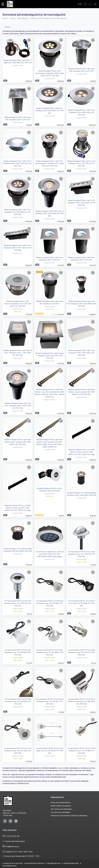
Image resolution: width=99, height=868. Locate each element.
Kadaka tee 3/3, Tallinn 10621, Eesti (17, 852)
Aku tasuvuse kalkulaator (61, 812)
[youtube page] (16, 821)
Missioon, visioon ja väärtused (14, 813)
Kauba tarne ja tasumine (13, 863)
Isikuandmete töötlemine (35, 863)
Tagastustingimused (71, 863)
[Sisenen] (90, 4)
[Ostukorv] (95, 4)
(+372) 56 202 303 (11, 836)
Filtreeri (8, 27)
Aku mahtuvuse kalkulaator (61, 809)
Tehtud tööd (8, 815)
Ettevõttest (7, 810)
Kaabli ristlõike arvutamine (61, 806)
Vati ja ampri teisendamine (61, 803)
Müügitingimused (54, 863)
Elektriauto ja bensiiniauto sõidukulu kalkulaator (69, 816)
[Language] (80, 4)
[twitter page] (10, 821)
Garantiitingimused (9, 866)
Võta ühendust (9, 830)
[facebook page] (5, 821)
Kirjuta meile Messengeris (14, 841)
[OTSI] (85, 4)
